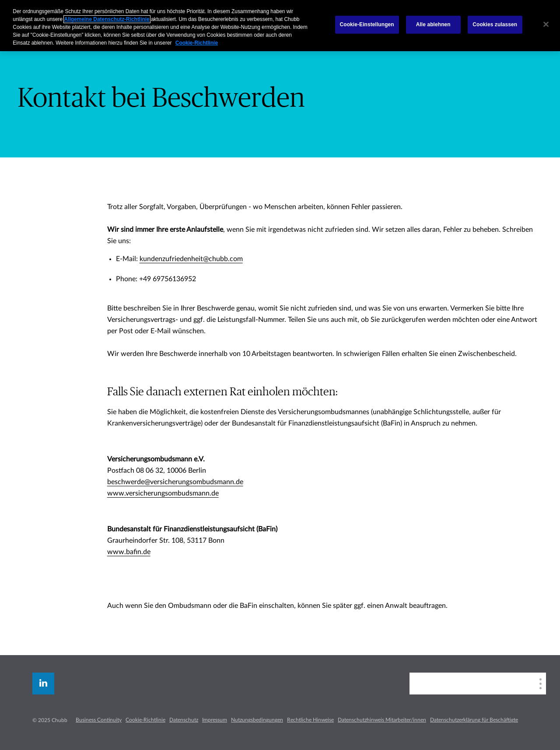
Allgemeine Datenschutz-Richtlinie (107, 19)
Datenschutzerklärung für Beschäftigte (474, 720)
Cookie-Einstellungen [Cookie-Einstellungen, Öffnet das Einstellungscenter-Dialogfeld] (367, 24)
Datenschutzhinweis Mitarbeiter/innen (382, 720)
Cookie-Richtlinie (145, 720)
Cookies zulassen (495, 24)
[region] (280, 26)
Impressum (215, 720)
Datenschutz (184, 720)
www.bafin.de (129, 552)
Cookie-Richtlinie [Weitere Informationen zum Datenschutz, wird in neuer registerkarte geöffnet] (197, 43)
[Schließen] (546, 24)
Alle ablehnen (433, 24)
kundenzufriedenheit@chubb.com (191, 259)
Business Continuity (99, 720)
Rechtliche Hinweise (310, 720)
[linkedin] (43, 684)
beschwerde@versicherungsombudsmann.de (175, 482)
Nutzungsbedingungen (257, 720)
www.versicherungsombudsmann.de (163, 493)
